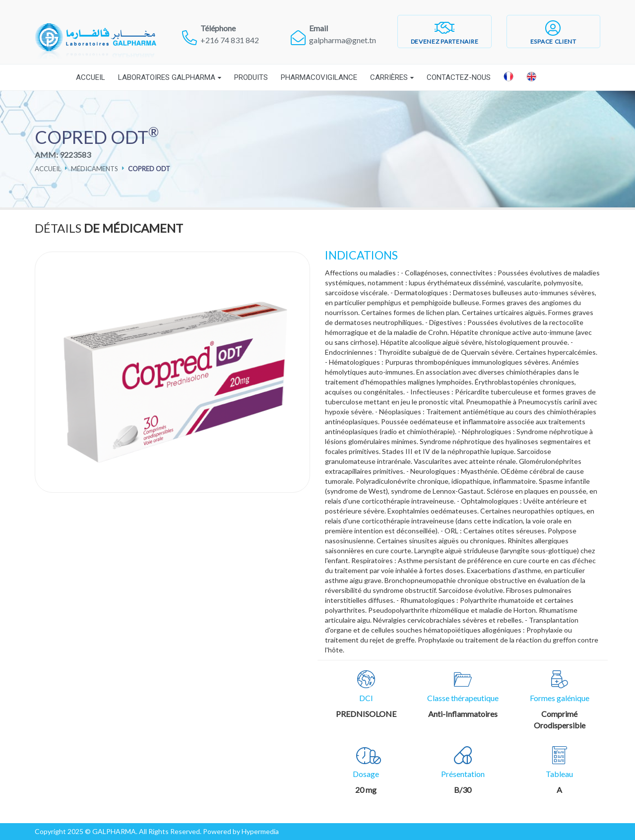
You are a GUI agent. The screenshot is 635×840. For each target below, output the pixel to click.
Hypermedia (260, 831)
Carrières (389, 77)
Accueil (91, 77)
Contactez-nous (459, 77)
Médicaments (95, 169)
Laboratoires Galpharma (167, 77)
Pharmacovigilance (319, 77)
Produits (251, 77)
